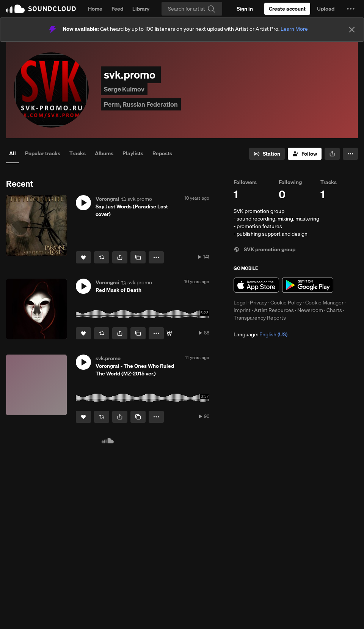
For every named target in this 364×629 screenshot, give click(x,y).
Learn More (294, 29)
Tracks (78, 153)
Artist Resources (274, 310)
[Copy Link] (138, 257)
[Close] (352, 30)
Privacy (258, 303)
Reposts (162, 153)
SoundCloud (41, 9)
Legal (240, 303)
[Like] (83, 257)
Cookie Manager (324, 303)
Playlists (133, 153)
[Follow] (305, 154)
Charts (334, 310)
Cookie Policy (286, 303)
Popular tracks (43, 153)
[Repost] (102, 257)
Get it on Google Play (308, 285)
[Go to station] (267, 154)
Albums (104, 153)
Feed (117, 9)
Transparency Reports (260, 318)
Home (95, 9)
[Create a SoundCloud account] (287, 9)
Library (141, 9)
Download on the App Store (256, 285)
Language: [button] (260, 334)
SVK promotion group (264, 249)
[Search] (192, 9)
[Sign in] (245, 9)
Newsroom (310, 310)
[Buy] (169, 333)
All (13, 153)
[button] (351, 9)
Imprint (242, 310)
